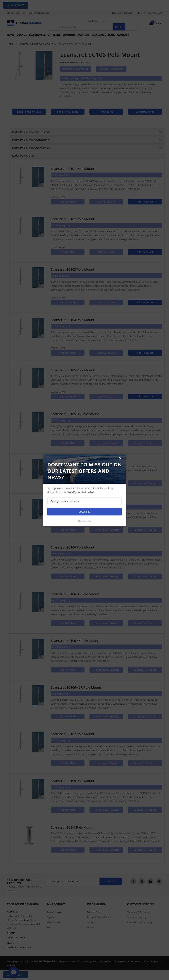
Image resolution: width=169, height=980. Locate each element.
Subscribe (84, 512)
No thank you (85, 521)
